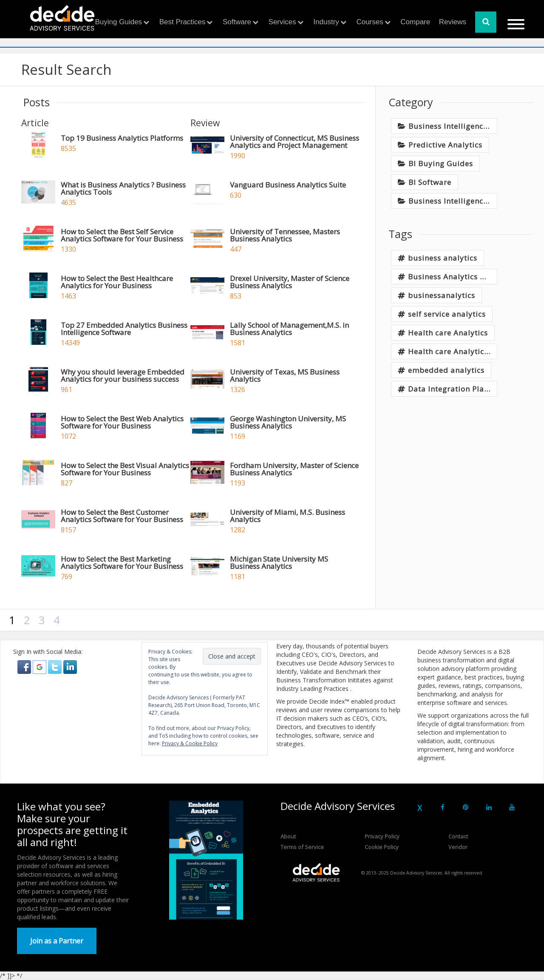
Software (237, 22)
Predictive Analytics (445, 145)
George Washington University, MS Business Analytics (288, 422)
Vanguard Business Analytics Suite (288, 185)
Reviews (453, 22)
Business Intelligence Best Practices (453, 201)
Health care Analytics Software (453, 351)
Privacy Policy (382, 836)
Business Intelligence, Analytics (453, 126)
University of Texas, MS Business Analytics (285, 375)
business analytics (443, 258)
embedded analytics (446, 370)
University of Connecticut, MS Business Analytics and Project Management (295, 142)
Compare (415, 22)
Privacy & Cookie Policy (190, 743)
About (288, 836)
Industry (326, 22)
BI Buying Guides (441, 163)
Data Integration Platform (453, 389)
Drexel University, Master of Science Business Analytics (290, 282)
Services (282, 22)
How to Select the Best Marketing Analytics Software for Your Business (122, 562)
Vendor (458, 847)
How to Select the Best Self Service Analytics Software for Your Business (122, 235)
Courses (370, 22)
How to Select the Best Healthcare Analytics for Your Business (117, 282)
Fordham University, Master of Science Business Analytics (294, 469)
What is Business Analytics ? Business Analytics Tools (123, 188)
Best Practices (183, 22)
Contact (458, 836)
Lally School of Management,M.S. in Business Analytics (289, 329)
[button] (25, 666)
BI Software (430, 182)
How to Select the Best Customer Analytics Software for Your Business (122, 516)
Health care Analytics (448, 333)
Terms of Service (302, 847)
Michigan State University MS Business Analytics (279, 562)
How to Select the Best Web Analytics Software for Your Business (122, 422)
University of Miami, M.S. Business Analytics (288, 516)
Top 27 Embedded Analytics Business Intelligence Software (124, 329)
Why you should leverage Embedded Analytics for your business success (123, 375)
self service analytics (447, 314)
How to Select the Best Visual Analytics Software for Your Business (125, 469)
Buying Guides (119, 22)
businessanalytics (442, 295)
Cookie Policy (382, 847)
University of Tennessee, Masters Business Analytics (285, 235)
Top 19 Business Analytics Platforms (122, 138)
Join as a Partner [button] (57, 941)
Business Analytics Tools (453, 277)
